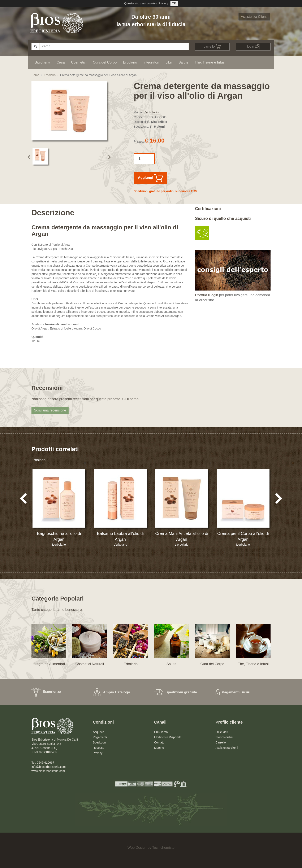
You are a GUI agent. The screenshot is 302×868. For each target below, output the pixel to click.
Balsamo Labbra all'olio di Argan (120, 536)
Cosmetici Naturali (90, 664)
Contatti (159, 742)
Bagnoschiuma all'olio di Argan (59, 536)
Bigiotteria (42, 62)
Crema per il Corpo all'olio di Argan (243, 536)
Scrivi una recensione (50, 410)
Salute (184, 62)
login (253, 47)
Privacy (163, 3)
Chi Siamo (161, 732)
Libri (169, 62)
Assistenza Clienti (254, 17)
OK (174, 3)
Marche (159, 748)
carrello (212, 47)
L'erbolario (151, 112)
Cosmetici (79, 62)
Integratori (151, 62)
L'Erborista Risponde (168, 737)
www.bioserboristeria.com (48, 771)
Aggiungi (151, 178)
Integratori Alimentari (49, 664)
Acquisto (99, 732)
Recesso (99, 748)
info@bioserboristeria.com (49, 767)
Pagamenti (100, 737)
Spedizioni (100, 742)
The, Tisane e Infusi (210, 62)
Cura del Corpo (105, 62)
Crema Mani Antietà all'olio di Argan (182, 536)
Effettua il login (207, 295)
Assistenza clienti (227, 748)
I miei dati (222, 732)
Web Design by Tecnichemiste (151, 848)
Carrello (221, 742)
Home (35, 75)
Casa (61, 62)
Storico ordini (224, 737)
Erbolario (130, 62)
